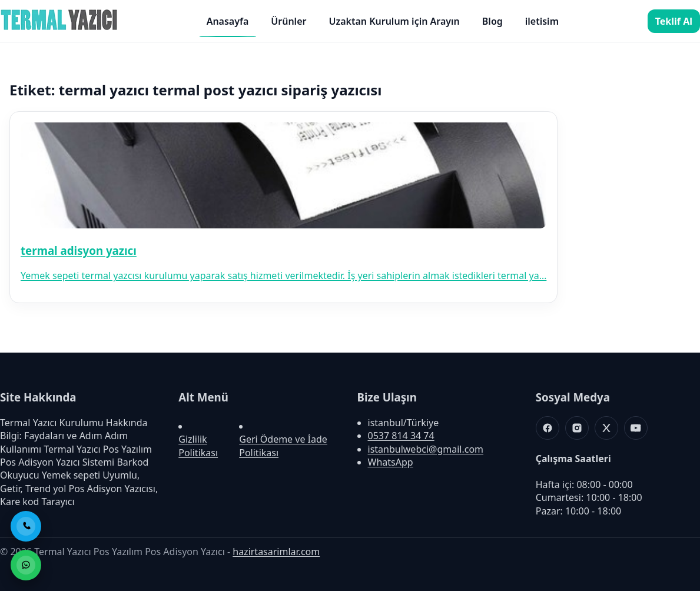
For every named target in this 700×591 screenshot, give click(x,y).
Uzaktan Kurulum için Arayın (394, 21)
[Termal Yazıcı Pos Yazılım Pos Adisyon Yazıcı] (59, 29)
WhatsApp (391, 462)
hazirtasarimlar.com (276, 552)
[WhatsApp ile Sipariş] (26, 565)
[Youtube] (636, 428)
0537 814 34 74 (401, 436)
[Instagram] (577, 428)
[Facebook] (548, 428)
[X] (606, 428)
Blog (492, 21)
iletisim (542, 21)
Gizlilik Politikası (198, 446)
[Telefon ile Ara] (26, 526)
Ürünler (288, 21)
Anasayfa (228, 21)
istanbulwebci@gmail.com (426, 449)
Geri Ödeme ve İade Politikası (283, 446)
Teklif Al (674, 21)
